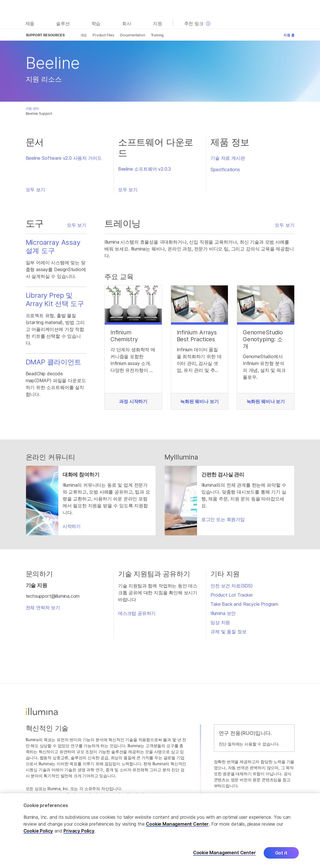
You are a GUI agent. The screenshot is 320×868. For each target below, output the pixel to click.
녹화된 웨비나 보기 (199, 401)
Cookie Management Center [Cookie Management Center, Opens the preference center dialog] (224, 854)
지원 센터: (33, 108)
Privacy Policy (79, 832)
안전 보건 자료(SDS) (232, 586)
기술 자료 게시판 (228, 158)
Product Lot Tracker (232, 595)
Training (157, 35)
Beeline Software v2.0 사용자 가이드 (64, 158)
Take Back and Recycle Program (244, 604)
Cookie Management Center (177, 825)
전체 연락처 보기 (43, 607)
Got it (281, 854)
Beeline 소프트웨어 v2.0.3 (145, 169)
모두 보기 (35, 190)
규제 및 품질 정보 (228, 632)
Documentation (133, 35)
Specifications (225, 169)
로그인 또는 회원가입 (223, 519)
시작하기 (72, 526)
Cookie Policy (38, 832)
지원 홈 (289, 35)
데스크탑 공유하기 (137, 613)
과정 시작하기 (133, 401)
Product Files (104, 35)
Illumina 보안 (223, 613)
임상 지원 (220, 622)
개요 (84, 35)
